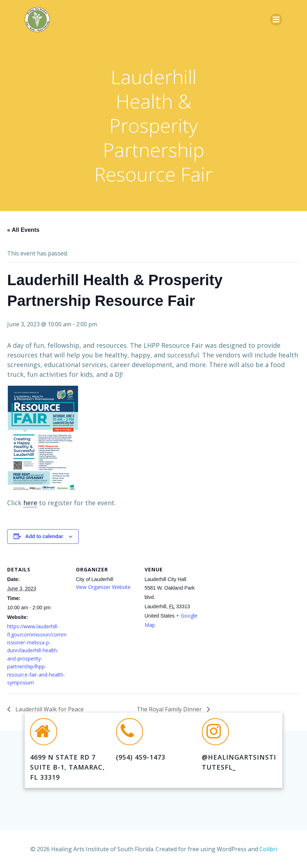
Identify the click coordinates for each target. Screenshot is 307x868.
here (30, 503)
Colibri (268, 849)
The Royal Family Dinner (170, 709)
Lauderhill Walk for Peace (49, 709)
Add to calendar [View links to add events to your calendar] (44, 536)
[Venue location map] (251, 604)
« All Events (23, 230)
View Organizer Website (103, 587)
